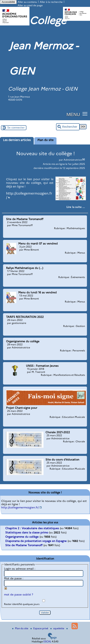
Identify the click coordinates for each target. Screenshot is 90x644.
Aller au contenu (27, 2)
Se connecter (16, 128)
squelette (58, 628)
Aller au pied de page (30, 5)
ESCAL (47, 641)
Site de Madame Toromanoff (24, 545)
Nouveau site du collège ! (46, 153)
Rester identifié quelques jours (22, 604)
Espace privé (40, 628)
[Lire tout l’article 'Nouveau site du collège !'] (76, 207)
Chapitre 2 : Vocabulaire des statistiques (32, 528)
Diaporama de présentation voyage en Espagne (36, 541)
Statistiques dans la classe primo (27, 532)
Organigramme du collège (22, 537)
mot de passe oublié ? (19, 594)
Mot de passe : (14, 578)
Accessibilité (8, 2)
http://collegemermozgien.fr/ (20, 507)
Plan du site (21, 628)
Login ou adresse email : (20, 569)
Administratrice (73, 160)
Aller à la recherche (51, 2)
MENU (73, 114)
